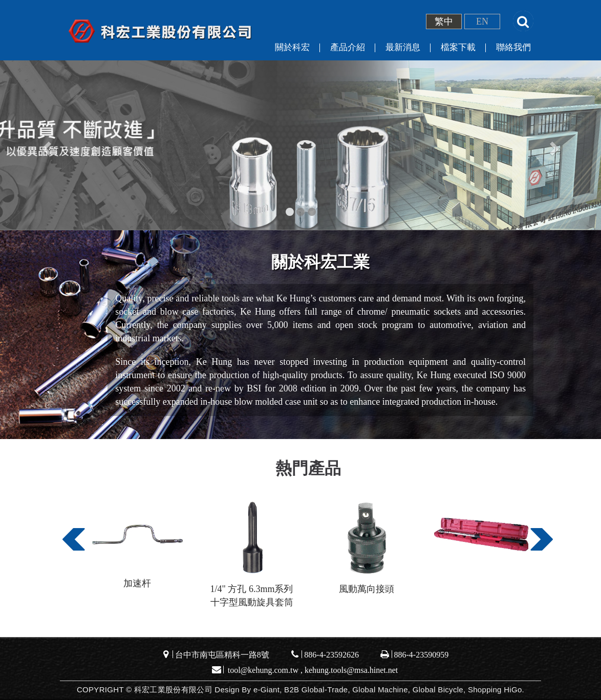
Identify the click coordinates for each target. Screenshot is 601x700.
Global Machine (380, 690)
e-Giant (266, 690)
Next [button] (540, 545)
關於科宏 (292, 47)
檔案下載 (458, 47)
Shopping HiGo (495, 690)
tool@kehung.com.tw (263, 670)
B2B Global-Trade (316, 690)
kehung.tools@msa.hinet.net (351, 670)
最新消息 (403, 47)
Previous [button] (72, 545)
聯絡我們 (513, 47)
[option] (137, 548)
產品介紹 (348, 47)
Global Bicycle (438, 690)
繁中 (444, 21)
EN (482, 21)
